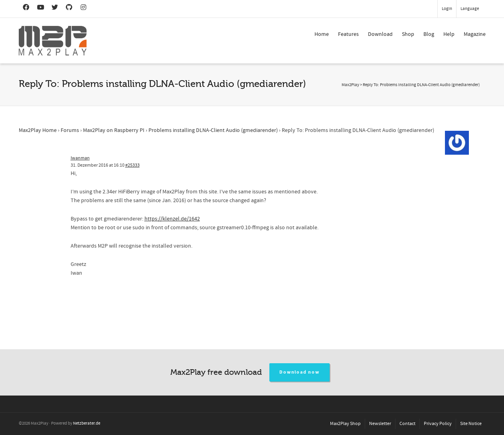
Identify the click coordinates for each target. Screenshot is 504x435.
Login (447, 9)
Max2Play (350, 85)
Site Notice (471, 424)
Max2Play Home (38, 130)
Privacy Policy (438, 424)
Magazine (475, 34)
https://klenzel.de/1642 (172, 219)
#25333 (132, 165)
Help (449, 34)
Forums (70, 130)
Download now (299, 372)
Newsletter (380, 424)
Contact (407, 424)
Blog (429, 34)
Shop (408, 34)
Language (470, 9)
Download (380, 34)
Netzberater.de (87, 423)
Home (322, 34)
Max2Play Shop (345, 424)
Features (348, 34)
